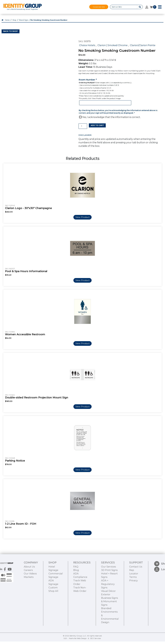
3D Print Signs (109, 586)
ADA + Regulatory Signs (108, 600)
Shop (14, 23)
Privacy (133, 597)
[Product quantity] (83, 129)
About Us (29, 583)
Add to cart (97, 128)
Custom (53, 604)
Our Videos (30, 590)
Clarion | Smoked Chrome (112, 48)
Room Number (88, 82)
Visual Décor (108, 607)
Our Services (108, 583)
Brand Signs (24, 23)
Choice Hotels (87, 48)
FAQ (76, 583)
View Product (82, 220)
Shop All (53, 607)
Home (7, 23)
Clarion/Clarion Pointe (143, 48)
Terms (133, 593)
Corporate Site (99, 7)
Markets (29, 593)
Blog (76, 586)
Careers (28, 586)
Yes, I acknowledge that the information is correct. (111, 120)
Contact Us (136, 583)
